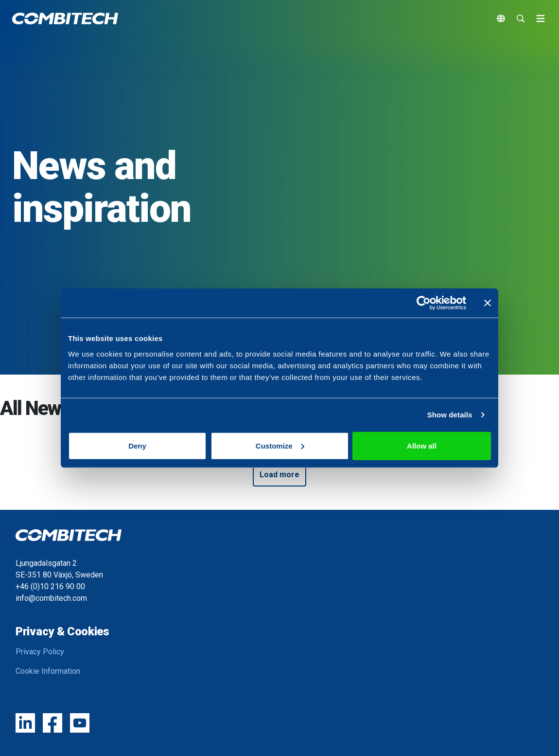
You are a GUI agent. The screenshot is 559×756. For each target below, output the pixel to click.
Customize (280, 445)
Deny (137, 445)
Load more (279, 475)
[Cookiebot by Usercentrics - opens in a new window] (424, 303)
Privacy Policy (40, 652)
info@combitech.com (51, 598)
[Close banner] (488, 303)
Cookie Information (48, 671)
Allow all (422, 445)
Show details (450, 415)
